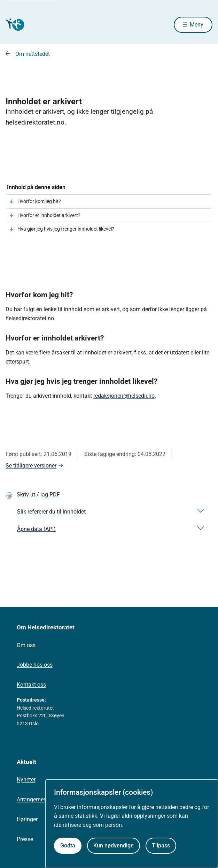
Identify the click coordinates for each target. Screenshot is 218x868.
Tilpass (161, 845)
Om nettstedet (33, 54)
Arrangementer (35, 799)
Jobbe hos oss (35, 665)
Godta (68, 845)
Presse (25, 839)
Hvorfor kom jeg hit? (39, 201)
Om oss (26, 645)
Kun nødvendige (114, 845)
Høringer (27, 819)
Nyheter (26, 780)
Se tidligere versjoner (31, 466)
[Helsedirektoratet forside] (14, 25)
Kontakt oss (31, 685)
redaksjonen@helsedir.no (124, 396)
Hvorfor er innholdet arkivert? (49, 215)
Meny (197, 25)
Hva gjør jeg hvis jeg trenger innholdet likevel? (66, 229)
